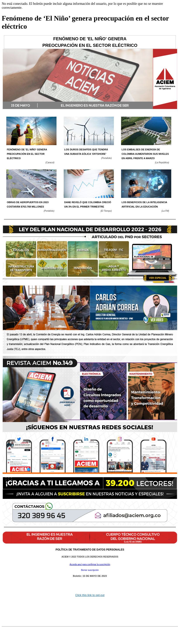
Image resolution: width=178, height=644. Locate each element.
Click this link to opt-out (90, 595)
